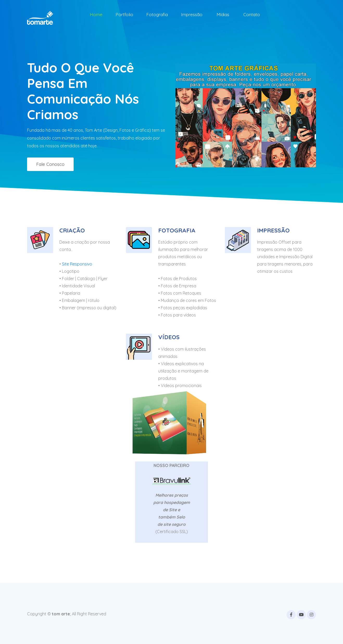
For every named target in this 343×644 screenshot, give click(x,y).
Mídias (223, 14)
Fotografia (157, 14)
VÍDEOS (169, 337)
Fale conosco (50, 164)
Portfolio (124, 14)
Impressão (192, 14)
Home (96, 14)
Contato (252, 14)
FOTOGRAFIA (177, 230)
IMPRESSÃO (273, 230)
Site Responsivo (77, 264)
